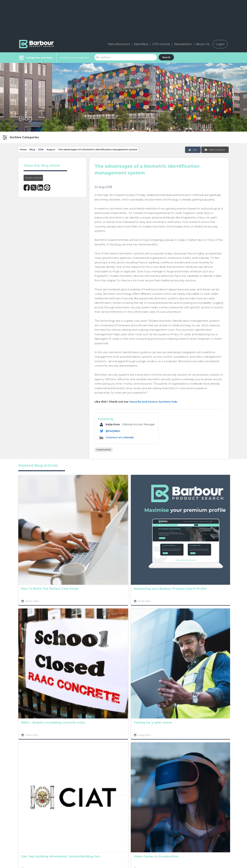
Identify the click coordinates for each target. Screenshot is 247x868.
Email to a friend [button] (33, 178)
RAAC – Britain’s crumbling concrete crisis (36, 590)
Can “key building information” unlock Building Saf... (36, 657)
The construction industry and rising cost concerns (206, 523)
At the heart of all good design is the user (163, 590)
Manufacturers (119, 44)
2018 (41, 149)
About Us (203, 44)
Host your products (85, 830)
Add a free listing (83, 822)
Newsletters (183, 44)
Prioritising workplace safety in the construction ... (166, 523)
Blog (32, 149)
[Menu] (36, 58)
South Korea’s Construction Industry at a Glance (123, 657)
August (51, 149)
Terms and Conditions (135, 763)
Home (23, 149)
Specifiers (141, 44)
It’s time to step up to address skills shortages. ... (123, 590)
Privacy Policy (97, 759)
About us (123, 814)
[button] (20, 137)
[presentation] (116, 775)
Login (220, 44)
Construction (104, 450)
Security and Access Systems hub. (154, 402)
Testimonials (80, 837)
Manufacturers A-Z (85, 814)
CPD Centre (161, 44)
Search (166, 57)
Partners (122, 830)
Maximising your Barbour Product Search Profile (76, 523)
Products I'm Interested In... (75, 58)
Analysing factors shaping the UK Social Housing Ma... (123, 523)
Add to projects (215, 150)
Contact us (124, 822)
